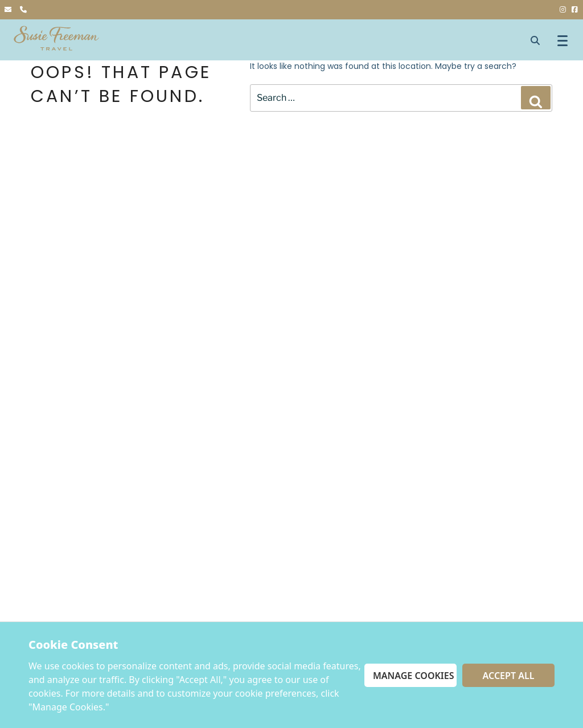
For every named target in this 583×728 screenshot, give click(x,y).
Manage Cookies (414, 676)
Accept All (509, 676)
